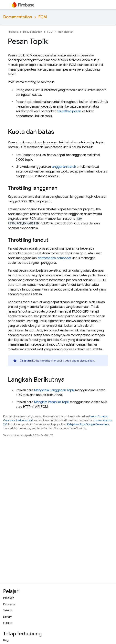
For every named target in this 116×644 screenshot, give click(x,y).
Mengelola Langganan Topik (54, 390)
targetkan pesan (69, 111)
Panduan (9, 598)
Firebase (13, 32)
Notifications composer (54, 258)
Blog (6, 640)
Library (7, 617)
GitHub (8, 623)
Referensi (9, 604)
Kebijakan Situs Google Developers (88, 424)
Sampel (8, 610)
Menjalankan (66, 32)
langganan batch (64, 167)
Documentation (18, 17)
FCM (43, 17)
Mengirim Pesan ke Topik (52, 402)
